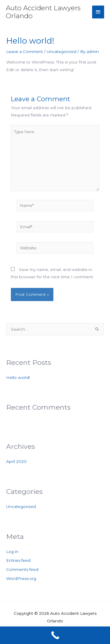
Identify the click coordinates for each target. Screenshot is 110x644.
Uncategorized (61, 51)
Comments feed (22, 569)
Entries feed (18, 560)
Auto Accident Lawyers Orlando (43, 12)
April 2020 (16, 461)
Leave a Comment (24, 51)
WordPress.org (21, 578)
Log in (12, 552)
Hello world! (18, 377)
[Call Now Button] (55, 635)
